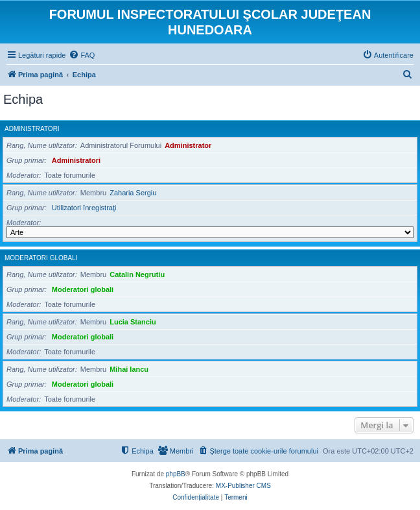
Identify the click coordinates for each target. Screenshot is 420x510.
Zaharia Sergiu (133, 193)
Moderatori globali (41, 258)
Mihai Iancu (129, 369)
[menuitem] (82, 55)
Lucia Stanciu (133, 322)
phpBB (176, 474)
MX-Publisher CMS (243, 486)
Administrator (188, 145)
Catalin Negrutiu (137, 274)
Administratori (32, 129)
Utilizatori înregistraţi (84, 208)
